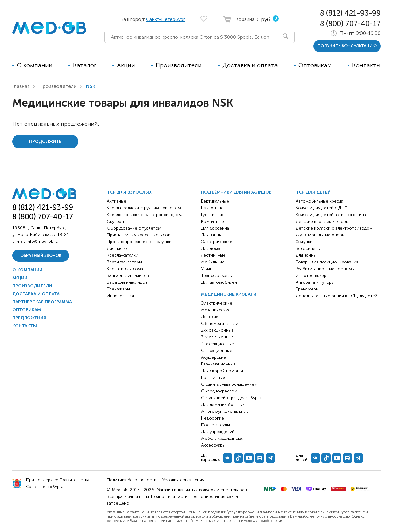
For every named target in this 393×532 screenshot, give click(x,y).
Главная (21, 86)
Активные (117, 201)
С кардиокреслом (219, 391)
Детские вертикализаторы (322, 221)
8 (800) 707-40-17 (350, 24)
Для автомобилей (219, 282)
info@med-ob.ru (43, 241)
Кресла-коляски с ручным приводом (144, 208)
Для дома (211, 248)
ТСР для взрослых (129, 192)
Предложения (29, 318)
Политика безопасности (132, 480)
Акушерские (214, 357)
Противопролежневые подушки (139, 242)
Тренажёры (118, 289)
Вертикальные (215, 201)
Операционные (217, 351)
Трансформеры (217, 276)
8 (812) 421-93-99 (350, 13)
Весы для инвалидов (127, 282)
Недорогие (212, 418)
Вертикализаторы (124, 262)
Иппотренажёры (312, 276)
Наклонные (212, 208)
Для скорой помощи (222, 371)
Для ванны (211, 235)
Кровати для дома (125, 269)
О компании (35, 65)
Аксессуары (213, 445)
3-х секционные (217, 337)
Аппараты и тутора (315, 282)
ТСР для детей (313, 192)
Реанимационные (218, 364)
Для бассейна (215, 228)
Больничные (213, 378)
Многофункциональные (225, 411)
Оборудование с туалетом (134, 228)
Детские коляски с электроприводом (334, 228)
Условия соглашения (183, 480)
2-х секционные (217, 330)
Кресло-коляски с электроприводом (144, 215)
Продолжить (45, 142)
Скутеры (115, 221)
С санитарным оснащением (229, 384)
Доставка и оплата (250, 65)
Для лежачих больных (223, 405)
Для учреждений (218, 432)
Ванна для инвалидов (128, 276)
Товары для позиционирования (327, 262)
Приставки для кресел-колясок (138, 235)
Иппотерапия (120, 296)
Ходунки (304, 242)
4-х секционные (218, 344)
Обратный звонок (41, 256)
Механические (216, 310)
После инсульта (217, 425)
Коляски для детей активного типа (331, 215)
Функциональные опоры (320, 235)
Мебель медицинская (223, 438)
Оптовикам (315, 65)
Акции (126, 65)
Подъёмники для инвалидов (236, 192)
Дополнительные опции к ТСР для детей (337, 296)
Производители (179, 65)
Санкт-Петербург (166, 19)
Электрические (217, 242)
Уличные (209, 269)
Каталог (85, 65)
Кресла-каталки (123, 255)
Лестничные (213, 255)
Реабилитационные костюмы (325, 269)
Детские (210, 317)
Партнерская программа (42, 302)
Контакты (366, 65)
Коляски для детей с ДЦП (322, 208)
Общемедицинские (221, 323)
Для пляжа (117, 248)
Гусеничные (213, 215)
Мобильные (213, 262)
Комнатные (212, 221)
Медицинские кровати (229, 294)
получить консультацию (347, 46)
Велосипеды (308, 248)
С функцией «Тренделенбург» (231, 398)
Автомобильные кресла (319, 201)
